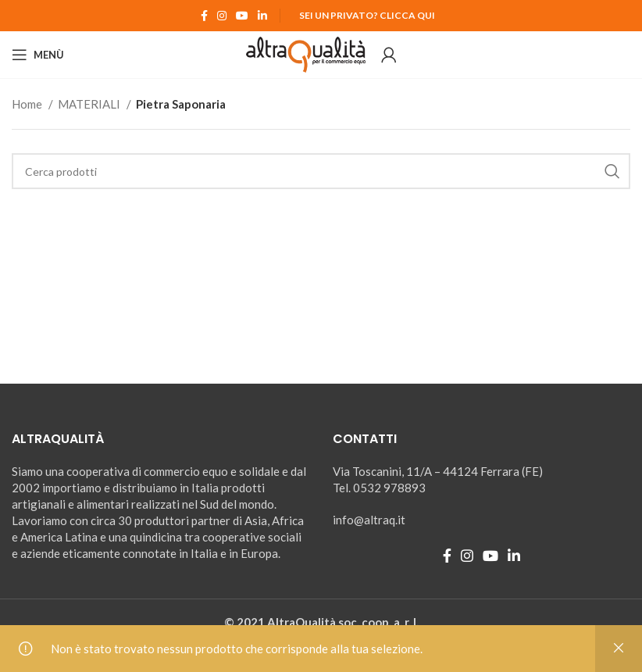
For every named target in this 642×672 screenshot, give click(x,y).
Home (28, 104)
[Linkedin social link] (262, 16)
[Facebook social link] (204, 16)
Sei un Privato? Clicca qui (367, 15)
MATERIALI (90, 104)
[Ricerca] (321, 171)
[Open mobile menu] (38, 55)
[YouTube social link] (242, 16)
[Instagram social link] (222, 16)
